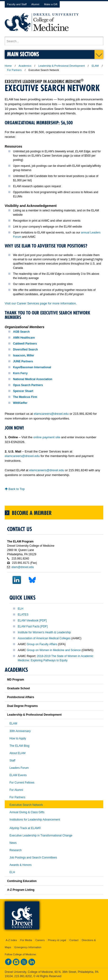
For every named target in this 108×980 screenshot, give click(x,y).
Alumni (35, 4)
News (13, 843)
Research (16, 850)
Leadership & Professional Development (61, 66)
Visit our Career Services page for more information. (41, 303)
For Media (26, 940)
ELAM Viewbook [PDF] (32, 621)
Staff (12, 761)
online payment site (47, 437)
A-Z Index (11, 940)
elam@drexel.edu (23, 567)
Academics (25, 66)
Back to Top (15, 489)
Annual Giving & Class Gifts (27, 812)
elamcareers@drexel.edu (51, 414)
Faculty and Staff (17, 4)
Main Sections (23, 54)
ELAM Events (18, 775)
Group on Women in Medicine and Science (54, 650)
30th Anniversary (20, 731)
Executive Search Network (26, 805)
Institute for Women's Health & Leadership (44, 632)
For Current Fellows (22, 783)
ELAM (95, 66)
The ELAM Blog (19, 746)
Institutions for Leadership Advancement (35, 820)
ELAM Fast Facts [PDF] (33, 626)
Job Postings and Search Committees (33, 858)
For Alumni (16, 790)
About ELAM (17, 753)
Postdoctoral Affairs (21, 697)
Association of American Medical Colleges (44, 638)
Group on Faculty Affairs (42, 644)
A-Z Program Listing (21, 890)
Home (8, 66)
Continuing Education (22, 881)
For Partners (14, 70)
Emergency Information (28, 947)
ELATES (23, 615)
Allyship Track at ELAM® (25, 828)
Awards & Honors (20, 865)
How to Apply (18, 738)
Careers (40, 940)
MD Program (16, 680)
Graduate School (18, 688)
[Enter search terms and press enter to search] (54, 41)
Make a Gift (51, 4)
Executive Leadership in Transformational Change (41, 835)
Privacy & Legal (57, 940)
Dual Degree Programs (22, 706)
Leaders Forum (19, 768)
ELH (20, 609)
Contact (74, 940)
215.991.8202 (23, 976)
